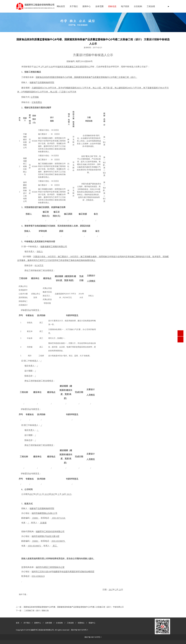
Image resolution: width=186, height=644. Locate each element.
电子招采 (125, 6)
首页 (18, 623)
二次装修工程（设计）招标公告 (36, 610)
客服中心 (92, 623)
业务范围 (99, 6)
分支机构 (138, 6)
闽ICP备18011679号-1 (80, 630)
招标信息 (112, 6)
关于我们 (74, 6)
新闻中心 (87, 6)
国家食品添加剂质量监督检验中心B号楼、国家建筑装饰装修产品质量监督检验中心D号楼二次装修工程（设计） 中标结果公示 (74, 607)
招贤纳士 (81, 623)
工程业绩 (151, 6)
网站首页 (61, 6)
